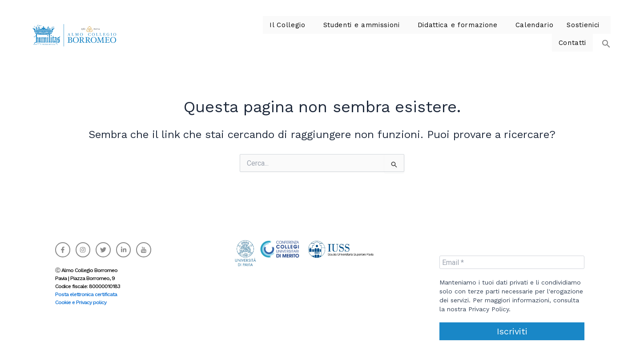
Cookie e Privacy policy (81, 302)
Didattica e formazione (410, 34)
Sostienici (528, 34)
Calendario (482, 34)
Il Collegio (252, 34)
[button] (254, 34)
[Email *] (512, 262)
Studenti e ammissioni (321, 34)
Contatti (574, 34)
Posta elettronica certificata (86, 294)
